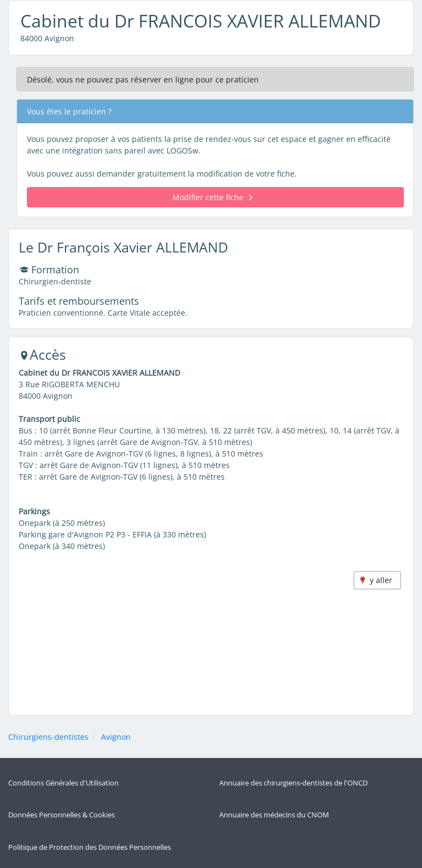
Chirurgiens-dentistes (48, 737)
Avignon (116, 737)
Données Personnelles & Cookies (62, 815)
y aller (381, 580)
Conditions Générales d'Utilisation (63, 783)
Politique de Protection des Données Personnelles (90, 847)
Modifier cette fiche (212, 197)
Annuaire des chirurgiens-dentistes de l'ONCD (293, 783)
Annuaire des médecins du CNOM (274, 815)
